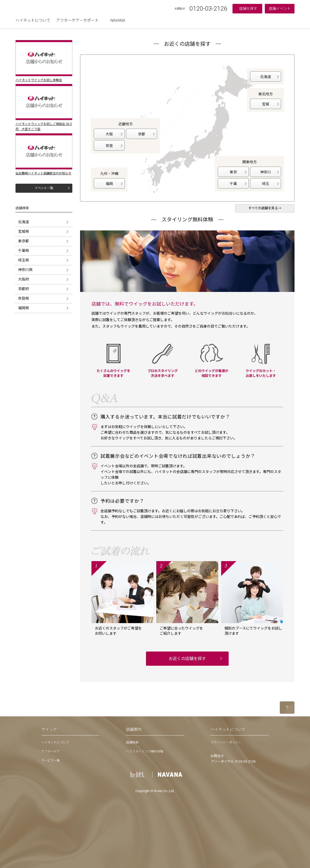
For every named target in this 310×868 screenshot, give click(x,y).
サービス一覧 (51, 761)
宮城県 (24, 231)
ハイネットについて (33, 20)
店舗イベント (280, 9)
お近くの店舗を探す (187, 659)
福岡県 (24, 308)
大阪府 (24, 279)
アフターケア (51, 751)
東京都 (24, 241)
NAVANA (118, 20)
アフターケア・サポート (77, 20)
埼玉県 (24, 260)
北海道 (24, 222)
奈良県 (24, 298)
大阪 (109, 134)
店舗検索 (132, 742)
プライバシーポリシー (226, 742)
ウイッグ (49, 730)
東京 (233, 172)
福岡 (109, 184)
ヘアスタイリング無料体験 (145, 751)
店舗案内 (134, 730)
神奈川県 (25, 270)
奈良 (109, 146)
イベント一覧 (44, 188)
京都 (142, 134)
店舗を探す (248, 9)
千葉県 (24, 251)
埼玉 (266, 184)
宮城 (266, 104)
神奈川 (266, 172)
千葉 (233, 184)
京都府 (24, 289)
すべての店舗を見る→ (265, 208)
